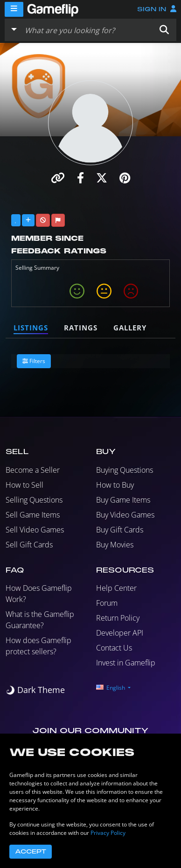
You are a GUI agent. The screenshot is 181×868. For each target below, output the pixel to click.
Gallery (130, 328)
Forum (107, 603)
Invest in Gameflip (126, 663)
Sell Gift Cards (29, 545)
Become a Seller (33, 470)
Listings (31, 328)
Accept (31, 852)
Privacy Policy (108, 833)
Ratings (81, 328)
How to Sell (24, 485)
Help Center (116, 588)
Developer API (120, 633)
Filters (34, 361)
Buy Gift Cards (120, 530)
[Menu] (14, 9)
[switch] (35, 690)
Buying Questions (125, 470)
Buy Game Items (123, 500)
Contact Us (114, 648)
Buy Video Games (125, 515)
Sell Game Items (33, 515)
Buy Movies (115, 545)
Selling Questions (34, 500)
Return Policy (118, 618)
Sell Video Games (35, 530)
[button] (164, 30)
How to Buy (115, 485)
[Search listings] (87, 30)
